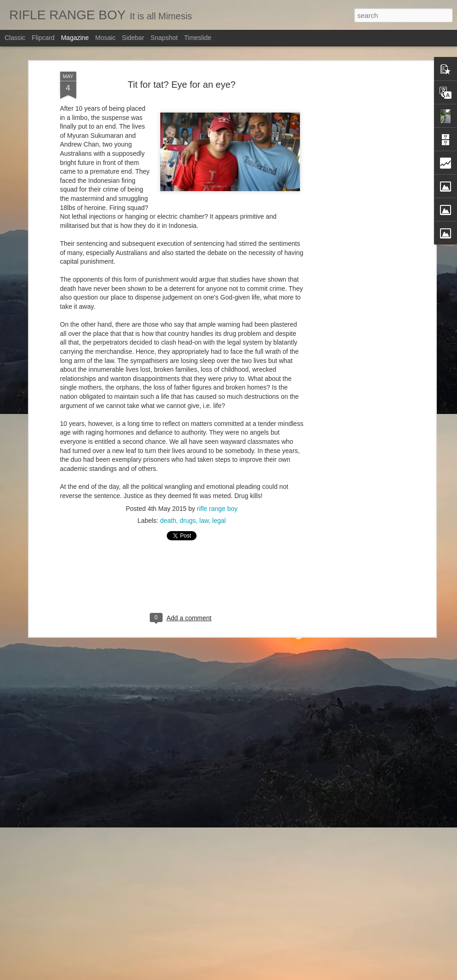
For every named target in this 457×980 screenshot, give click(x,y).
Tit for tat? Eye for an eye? (182, 75)
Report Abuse (291, 975)
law (204, 511)
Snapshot (164, 38)
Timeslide (198, 38)
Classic (15, 38)
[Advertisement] (354, 207)
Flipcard (43, 38)
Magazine (75, 38)
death (168, 511)
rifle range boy (217, 499)
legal (219, 511)
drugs (188, 511)
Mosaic (105, 38)
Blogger (264, 975)
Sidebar (133, 38)
